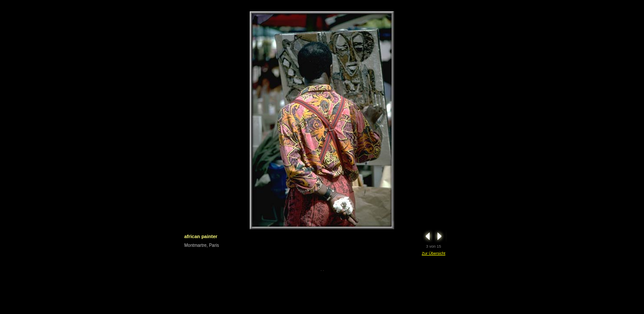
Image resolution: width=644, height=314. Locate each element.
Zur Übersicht (434, 253)
